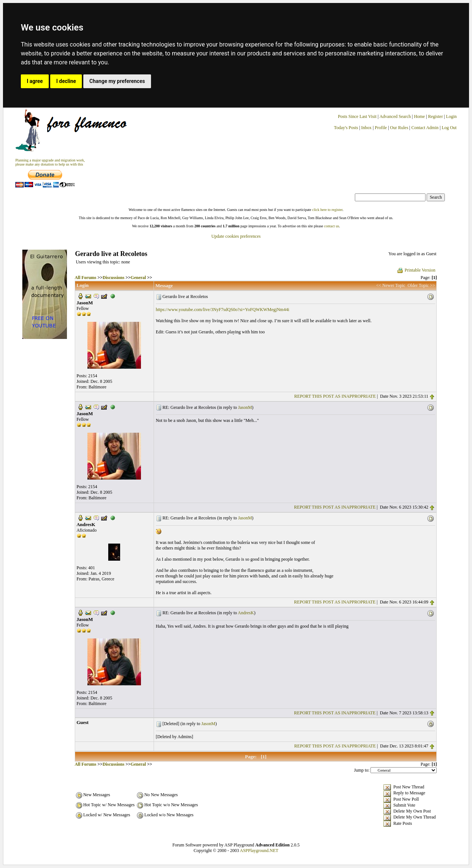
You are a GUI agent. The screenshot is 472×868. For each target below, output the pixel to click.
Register (436, 116)
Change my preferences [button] (117, 81)
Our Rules (399, 128)
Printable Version (416, 270)
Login (451, 116)
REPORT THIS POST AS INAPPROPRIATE (335, 396)
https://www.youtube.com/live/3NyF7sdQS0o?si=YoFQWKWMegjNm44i (223, 310)
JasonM (245, 407)
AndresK (246, 613)
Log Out (449, 128)
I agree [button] (35, 81)
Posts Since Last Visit (357, 116)
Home (419, 116)
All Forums (86, 278)
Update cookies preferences (236, 236)
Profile (381, 128)
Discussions (114, 278)
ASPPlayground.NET (259, 851)
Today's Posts (346, 128)
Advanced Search (395, 116)
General (138, 278)
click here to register (327, 210)
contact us (331, 226)
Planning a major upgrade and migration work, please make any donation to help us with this (50, 162)
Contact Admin (425, 128)
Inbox (366, 128)
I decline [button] (66, 81)
